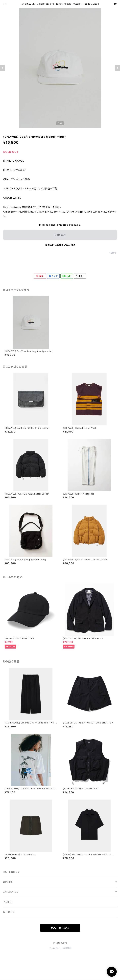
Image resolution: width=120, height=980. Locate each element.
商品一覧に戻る (60, 928)
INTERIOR (8, 912)
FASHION (8, 902)
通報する (113, 253)
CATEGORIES (10, 892)
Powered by (60, 948)
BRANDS (8, 882)
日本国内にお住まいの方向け (60, 245)
